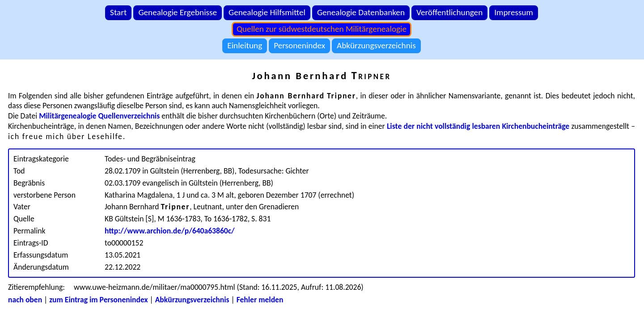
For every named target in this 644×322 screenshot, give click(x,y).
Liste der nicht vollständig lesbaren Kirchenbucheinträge (478, 126)
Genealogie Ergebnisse (178, 12)
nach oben (25, 300)
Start (118, 12)
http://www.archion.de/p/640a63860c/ (170, 231)
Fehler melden (260, 300)
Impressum (514, 12)
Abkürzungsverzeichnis (376, 45)
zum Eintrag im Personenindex (98, 300)
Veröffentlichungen (449, 12)
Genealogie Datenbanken (361, 12)
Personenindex (299, 45)
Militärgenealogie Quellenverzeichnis (99, 116)
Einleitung (245, 45)
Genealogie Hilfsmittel (267, 12)
